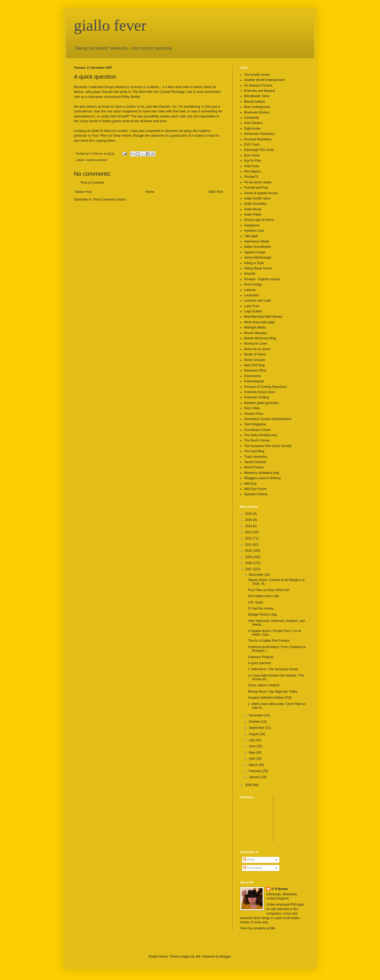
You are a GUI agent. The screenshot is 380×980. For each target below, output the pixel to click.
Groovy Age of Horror (259, 220)
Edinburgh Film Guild (259, 150)
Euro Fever (252, 155)
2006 (249, 785)
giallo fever (110, 25)
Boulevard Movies (257, 112)
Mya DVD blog (254, 365)
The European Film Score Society (268, 446)
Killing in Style (254, 263)
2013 (249, 532)
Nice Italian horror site (263, 596)
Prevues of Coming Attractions (265, 387)
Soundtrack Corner (257, 430)
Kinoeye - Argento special (262, 279)
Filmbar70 (251, 177)
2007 (249, 569)
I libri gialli (251, 236)
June (253, 746)
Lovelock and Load (257, 301)
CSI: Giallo (256, 602)
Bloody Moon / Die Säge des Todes (273, 692)
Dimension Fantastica (259, 134)
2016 (249, 514)
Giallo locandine (255, 204)
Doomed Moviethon (258, 139)
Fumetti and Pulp (256, 188)
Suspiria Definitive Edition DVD (270, 698)
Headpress (252, 225)
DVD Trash (252, 145)
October (255, 722)
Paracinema (253, 376)
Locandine (251, 295)
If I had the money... (262, 608)
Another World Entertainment (265, 80)
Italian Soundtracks (258, 247)
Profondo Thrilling (256, 397)
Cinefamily (251, 118)
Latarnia (250, 290)
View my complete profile (258, 928)
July (252, 740)
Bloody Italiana (255, 102)
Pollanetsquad (254, 381)
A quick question (260, 663)
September (257, 728)
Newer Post (83, 192)
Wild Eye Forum (255, 489)
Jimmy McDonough (258, 258)
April (252, 759)
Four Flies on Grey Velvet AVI (269, 590)
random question (97, 160)
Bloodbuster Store (257, 96)
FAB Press (252, 166)
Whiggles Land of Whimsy (262, 478)
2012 (249, 538)
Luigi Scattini (253, 311)
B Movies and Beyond (260, 91)
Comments (253, 868)
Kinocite (250, 274)
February (256, 771)
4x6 (198, 957)
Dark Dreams (253, 123)
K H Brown (280, 889)
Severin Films (254, 414)
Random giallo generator (261, 403)
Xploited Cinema (256, 494)
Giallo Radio (253, 215)
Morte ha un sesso (257, 349)
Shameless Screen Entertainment (268, 419)
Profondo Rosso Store (260, 392)
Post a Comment (92, 183)
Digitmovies (252, 129)
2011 (249, 545)
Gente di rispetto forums (261, 193)
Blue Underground (257, 107)
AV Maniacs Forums (258, 85)
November (257, 715)
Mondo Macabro (256, 333)
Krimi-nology (253, 284)
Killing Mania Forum (258, 268)
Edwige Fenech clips (263, 615)
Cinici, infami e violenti (264, 685)
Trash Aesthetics (256, 457)
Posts (249, 860)
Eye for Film (253, 161)
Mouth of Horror (255, 354)
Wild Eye (250, 484)
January (255, 777)
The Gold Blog (254, 451)
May (252, 753)
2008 (249, 563)
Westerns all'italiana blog (262, 473)
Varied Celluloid (255, 462)
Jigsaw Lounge (255, 252)
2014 (249, 526)
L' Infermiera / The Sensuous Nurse (273, 669)
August (254, 734)
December (257, 575)
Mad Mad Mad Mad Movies (263, 317)
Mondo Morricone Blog (260, 338)
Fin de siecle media (258, 182)
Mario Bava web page (259, 322)
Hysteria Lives (254, 231)
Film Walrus (252, 172)
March (254, 765)
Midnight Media (255, 327)
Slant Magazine (255, 424)
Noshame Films (255, 370)
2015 (249, 520)
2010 (249, 551)
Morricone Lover (256, 344)
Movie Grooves (255, 360)
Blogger (225, 957)
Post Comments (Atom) (110, 199)
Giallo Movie (253, 209)
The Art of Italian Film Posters (269, 641)
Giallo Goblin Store (257, 198)
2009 (249, 557)
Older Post (215, 192)
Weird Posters (254, 467)
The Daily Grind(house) (260, 435)
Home (150, 192)
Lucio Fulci (252, 306)
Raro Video (252, 408)
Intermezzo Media (257, 241)
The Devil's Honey (257, 440)
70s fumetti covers (257, 75)
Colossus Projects (261, 657)
